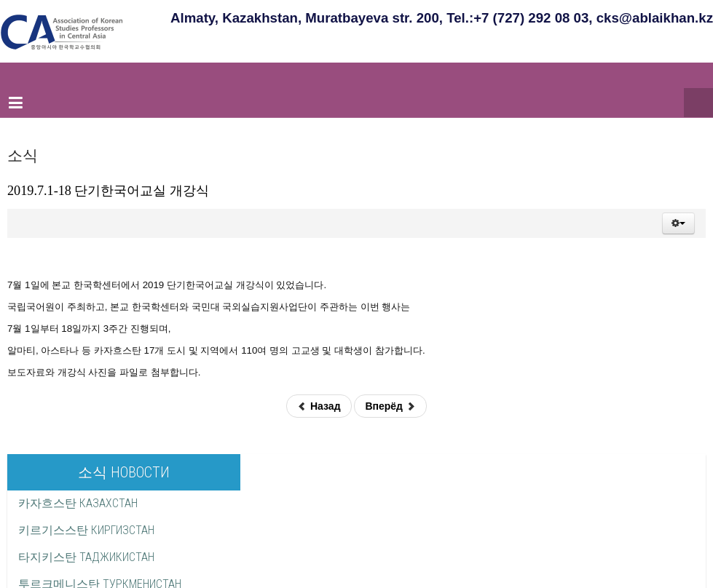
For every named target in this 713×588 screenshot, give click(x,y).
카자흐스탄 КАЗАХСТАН (78, 503)
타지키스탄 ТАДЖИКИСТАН (86, 557)
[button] (678, 223)
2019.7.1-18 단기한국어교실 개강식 (108, 191)
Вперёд (390, 406)
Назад (319, 406)
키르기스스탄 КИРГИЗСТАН (86, 530)
